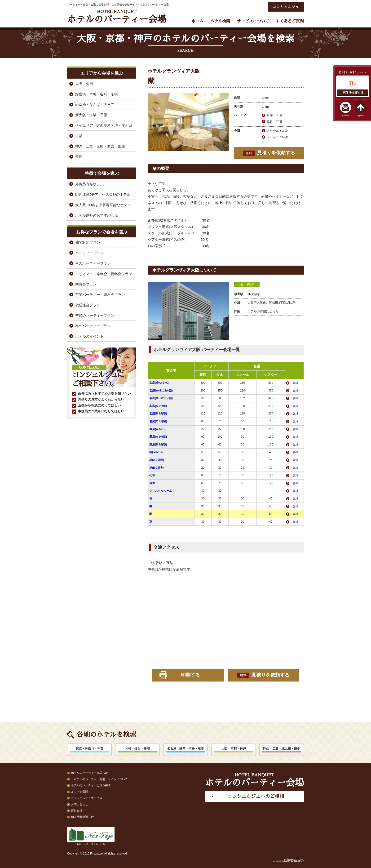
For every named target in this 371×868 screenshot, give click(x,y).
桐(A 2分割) (157, 460)
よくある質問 (79, 792)
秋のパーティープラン (93, 263)
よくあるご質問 (290, 21)
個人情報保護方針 (82, 817)
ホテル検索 (220, 21)
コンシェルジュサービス (87, 798)
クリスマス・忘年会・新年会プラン (104, 274)
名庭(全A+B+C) (159, 383)
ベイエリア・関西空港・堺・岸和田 (104, 125)
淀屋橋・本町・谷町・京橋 (97, 94)
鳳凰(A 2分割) (158, 437)
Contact (346, 116)
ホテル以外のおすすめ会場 (97, 215)
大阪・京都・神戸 (234, 749)
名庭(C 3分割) (158, 421)
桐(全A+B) (156, 452)
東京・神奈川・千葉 (90, 749)
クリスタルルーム (161, 491)
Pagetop (361, 116)
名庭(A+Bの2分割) (161, 391)
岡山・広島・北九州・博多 (282, 749)
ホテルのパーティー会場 (117, 17)
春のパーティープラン (93, 326)
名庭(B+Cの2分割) (161, 398)
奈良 (79, 157)
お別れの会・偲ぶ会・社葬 (91, 836)
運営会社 (77, 811)
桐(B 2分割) (157, 468)
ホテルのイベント (89, 336)
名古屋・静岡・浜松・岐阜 (185, 749)
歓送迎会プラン (88, 305)
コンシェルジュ (286, 7)
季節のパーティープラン (95, 315)
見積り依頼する (353, 93)
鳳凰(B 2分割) (158, 445)
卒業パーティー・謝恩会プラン (100, 295)
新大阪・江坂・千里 (91, 115)
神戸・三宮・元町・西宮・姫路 (100, 146)
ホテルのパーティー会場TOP (89, 773)
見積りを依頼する (269, 153)
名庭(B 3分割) (158, 414)
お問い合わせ (79, 804)
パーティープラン (89, 253)
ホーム (197, 21)
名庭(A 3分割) (158, 406)
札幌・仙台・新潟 (137, 749)
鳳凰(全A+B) (157, 429)
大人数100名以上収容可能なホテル (103, 205)
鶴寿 (152, 483)
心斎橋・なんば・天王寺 (95, 105)
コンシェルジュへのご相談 (256, 796)
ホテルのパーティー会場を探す (91, 785)
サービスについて (253, 21)
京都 (79, 136)
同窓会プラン (86, 284)
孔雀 (152, 475)
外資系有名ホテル (89, 184)
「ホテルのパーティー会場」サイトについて (99, 779)
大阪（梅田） (247, 284)
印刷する (190, 675)
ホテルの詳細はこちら (263, 311)
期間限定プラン (88, 243)
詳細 (296, 383)
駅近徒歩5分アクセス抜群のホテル (103, 194)
